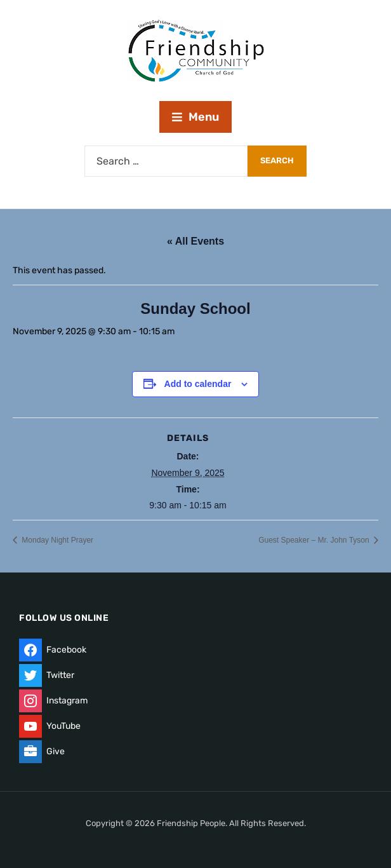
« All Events (195, 241)
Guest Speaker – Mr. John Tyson (315, 540)
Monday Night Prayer (56, 540)
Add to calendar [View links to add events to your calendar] (198, 384)
